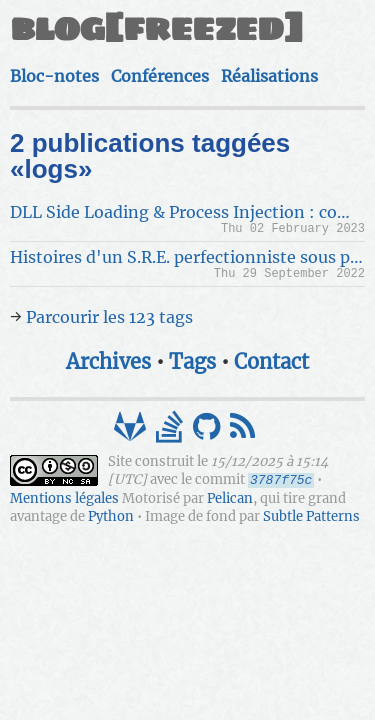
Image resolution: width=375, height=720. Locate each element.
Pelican (230, 498)
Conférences (160, 76)
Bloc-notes (54, 76)
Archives (108, 361)
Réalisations (269, 76)
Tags (192, 361)
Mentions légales (64, 498)
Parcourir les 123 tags (109, 317)
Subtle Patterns (311, 516)
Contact (271, 361)
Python (111, 516)
